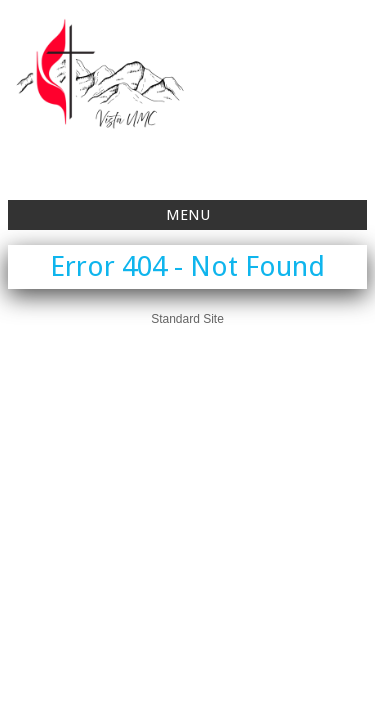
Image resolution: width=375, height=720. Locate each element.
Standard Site (187, 319)
